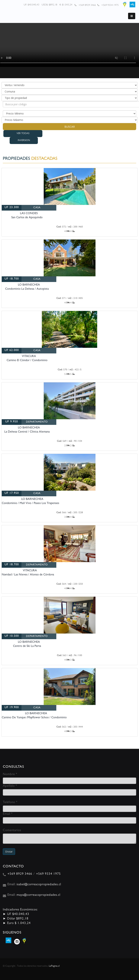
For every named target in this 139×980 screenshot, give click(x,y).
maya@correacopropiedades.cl (38, 895)
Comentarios (12, 830)
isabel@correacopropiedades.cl (39, 885)
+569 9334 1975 (110, 5)
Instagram (17, 942)
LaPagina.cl (54, 966)
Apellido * (10, 786)
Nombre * (10, 774)
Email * (8, 814)
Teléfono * (10, 802)
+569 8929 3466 (87, 5)
